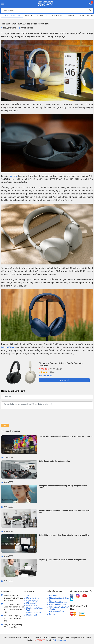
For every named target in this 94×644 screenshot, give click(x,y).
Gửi (5, 425)
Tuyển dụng (57, 16)
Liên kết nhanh (55, 591)
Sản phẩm (29, 591)
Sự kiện (29, 16)
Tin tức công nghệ (12, 16)
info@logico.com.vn (59, 640)
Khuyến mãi (42, 16)
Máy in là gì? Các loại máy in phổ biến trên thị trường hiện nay (62, 560)
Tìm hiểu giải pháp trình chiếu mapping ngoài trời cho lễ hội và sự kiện (65, 436)
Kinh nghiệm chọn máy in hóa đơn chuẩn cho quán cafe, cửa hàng (64, 535)
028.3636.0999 (39, 640)
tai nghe (13, 176)
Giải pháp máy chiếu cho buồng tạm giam (54, 461)
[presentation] (20, 416)
